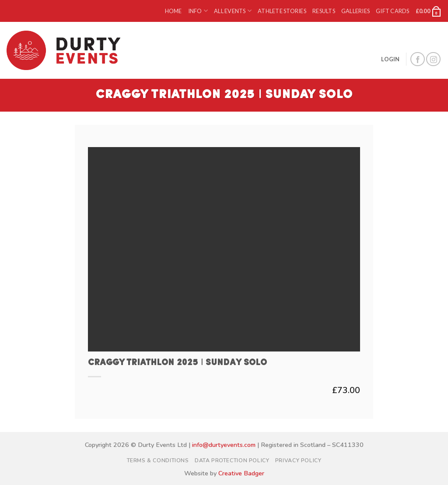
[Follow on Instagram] (433, 59)
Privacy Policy (298, 460)
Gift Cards (393, 11)
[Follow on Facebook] (418, 59)
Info (198, 11)
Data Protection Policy (232, 460)
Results (324, 11)
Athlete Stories (282, 11)
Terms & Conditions (158, 460)
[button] (429, 11)
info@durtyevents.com (224, 445)
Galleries (355, 11)
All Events (233, 11)
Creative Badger (241, 473)
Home (173, 11)
